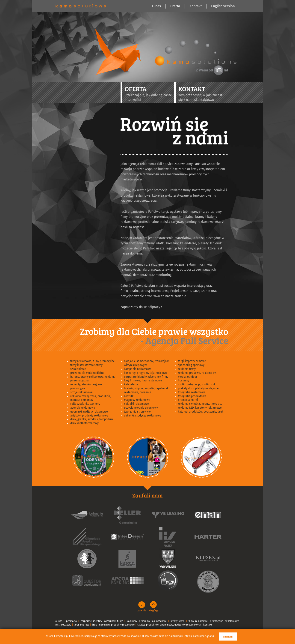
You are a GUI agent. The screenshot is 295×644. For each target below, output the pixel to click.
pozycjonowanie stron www (141, 408)
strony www (178, 621)
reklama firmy (187, 369)
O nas (156, 6)
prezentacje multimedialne (87, 373)
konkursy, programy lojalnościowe (146, 373)
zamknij (228, 637)
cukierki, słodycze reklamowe (143, 416)
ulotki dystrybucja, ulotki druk (197, 384)
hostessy (184, 380)
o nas (59, 621)
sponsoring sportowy (191, 365)
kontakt (208, 625)
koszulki (129, 396)
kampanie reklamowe (138, 369)
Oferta (175, 6)
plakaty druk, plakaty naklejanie (198, 388)
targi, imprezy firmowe (192, 361)
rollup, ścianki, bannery (85, 404)
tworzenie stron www (137, 412)
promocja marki (188, 400)
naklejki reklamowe (136, 404)
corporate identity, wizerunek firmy (146, 377)
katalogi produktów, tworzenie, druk (201, 412)
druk (94, 625)
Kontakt (196, 6)
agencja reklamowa (83, 408)
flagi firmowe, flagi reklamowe (143, 380)
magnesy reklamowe (137, 400)
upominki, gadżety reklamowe (89, 412)
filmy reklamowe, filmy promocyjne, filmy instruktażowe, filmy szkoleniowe (93, 365)
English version (223, 6)
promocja (71, 621)
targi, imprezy (81, 625)
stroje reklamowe (81, 392)
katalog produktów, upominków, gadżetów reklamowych (169, 625)
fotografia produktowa (192, 396)
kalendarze (131, 384)
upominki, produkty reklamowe (117, 625)
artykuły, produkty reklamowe (89, 416)
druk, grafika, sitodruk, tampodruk (92, 419)
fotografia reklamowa (192, 392)
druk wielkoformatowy (84, 423)
